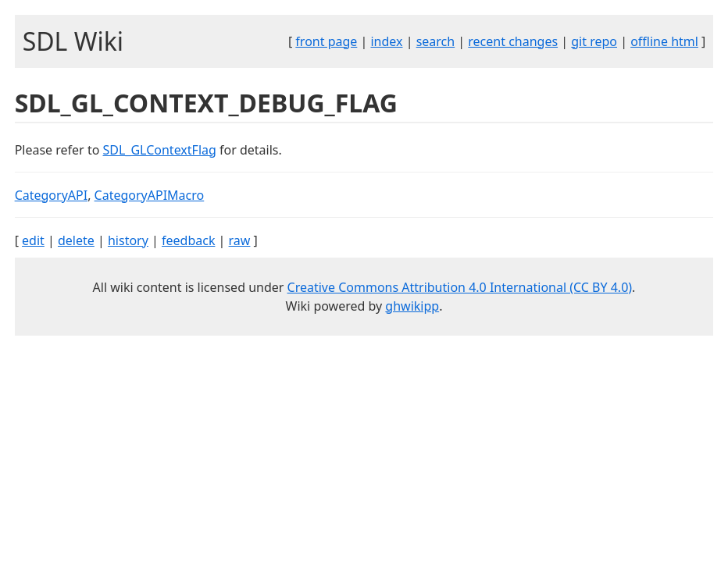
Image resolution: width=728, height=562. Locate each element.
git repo (594, 41)
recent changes (513, 41)
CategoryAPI (52, 195)
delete (76, 240)
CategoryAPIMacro (150, 195)
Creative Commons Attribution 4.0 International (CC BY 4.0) (460, 287)
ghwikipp (412, 306)
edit (33, 240)
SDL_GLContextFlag (160, 150)
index (386, 41)
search (436, 41)
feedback (188, 240)
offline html (664, 41)
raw (240, 240)
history (128, 240)
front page (326, 41)
